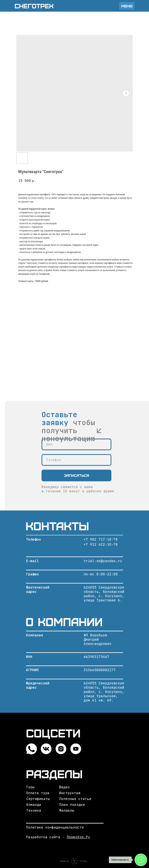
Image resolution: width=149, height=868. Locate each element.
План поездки (72, 805)
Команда (34, 805)
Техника (34, 810)
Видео (64, 787)
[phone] (76, 460)
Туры (30, 787)
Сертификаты (38, 799)
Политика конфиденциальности (55, 827)
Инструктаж (70, 793)
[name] (76, 444)
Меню (127, 6)
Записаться (77, 475)
